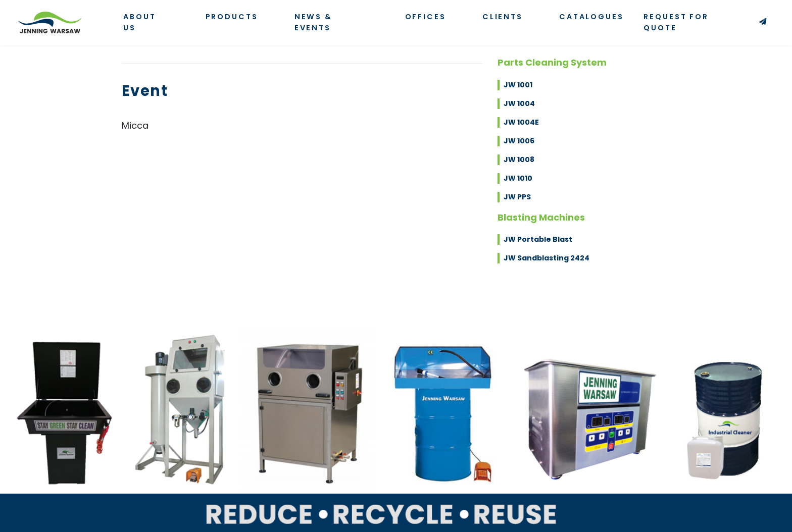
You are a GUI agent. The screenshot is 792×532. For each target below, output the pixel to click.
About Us (139, 22)
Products (232, 17)
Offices (426, 17)
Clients (503, 17)
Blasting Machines (541, 217)
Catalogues (591, 17)
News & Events (313, 22)
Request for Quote (709, 22)
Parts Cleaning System (552, 62)
